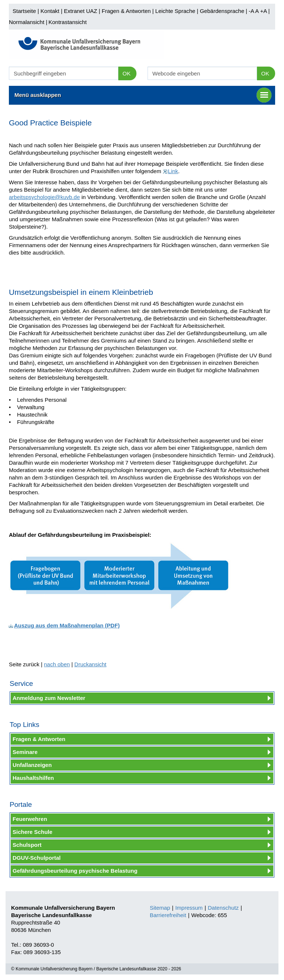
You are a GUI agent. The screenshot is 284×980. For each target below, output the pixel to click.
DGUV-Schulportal (37, 858)
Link (170, 171)
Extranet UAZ (81, 11)
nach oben (57, 664)
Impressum (189, 908)
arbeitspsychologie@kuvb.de (44, 197)
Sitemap (160, 908)
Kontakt (50, 11)
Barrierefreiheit (168, 915)
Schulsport (27, 845)
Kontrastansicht (67, 22)
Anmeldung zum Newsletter (49, 698)
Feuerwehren (30, 819)
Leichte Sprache (175, 11)
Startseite (24, 11)
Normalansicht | (28, 22)
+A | (264, 11)
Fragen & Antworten (126, 11)
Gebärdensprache (222, 11)
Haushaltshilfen (33, 778)
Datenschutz (223, 908)
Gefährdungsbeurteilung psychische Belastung (75, 871)
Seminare (25, 752)
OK (126, 73)
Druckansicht (90, 664)
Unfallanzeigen (32, 765)
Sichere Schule (33, 832)
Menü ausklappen (143, 95)
